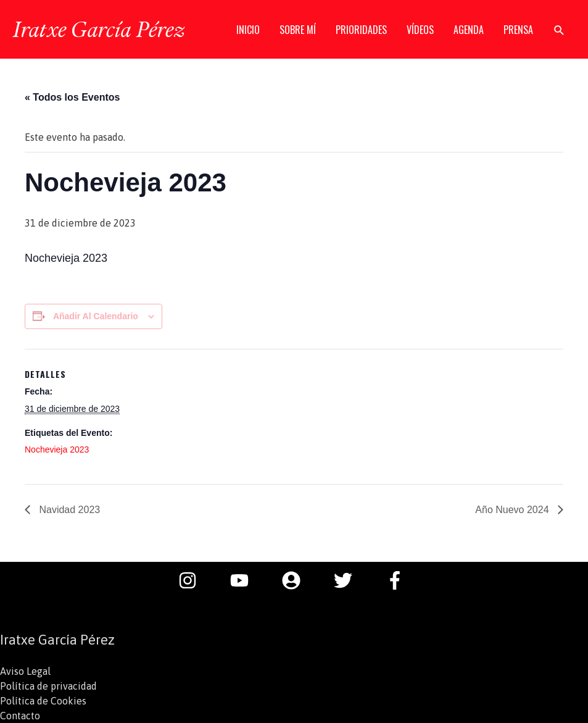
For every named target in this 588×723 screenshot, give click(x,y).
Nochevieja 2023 (57, 449)
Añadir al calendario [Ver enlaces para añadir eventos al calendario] (96, 316)
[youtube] (246, 580)
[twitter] (349, 580)
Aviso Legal (25, 671)
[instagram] (194, 580)
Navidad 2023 (68, 510)
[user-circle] (297, 580)
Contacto (20, 716)
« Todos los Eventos (72, 97)
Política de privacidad (48, 686)
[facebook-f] (398, 580)
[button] (559, 30)
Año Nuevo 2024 (513, 510)
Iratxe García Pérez (98, 29)
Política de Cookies (43, 701)
